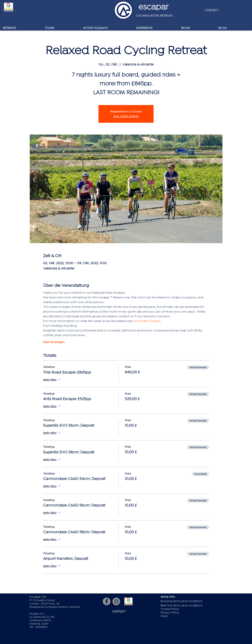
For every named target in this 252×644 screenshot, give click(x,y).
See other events (126, 116)
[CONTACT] (212, 10)
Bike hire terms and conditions (182, 606)
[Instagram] (116, 601)
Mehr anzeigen (54, 342)
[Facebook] (107, 601)
